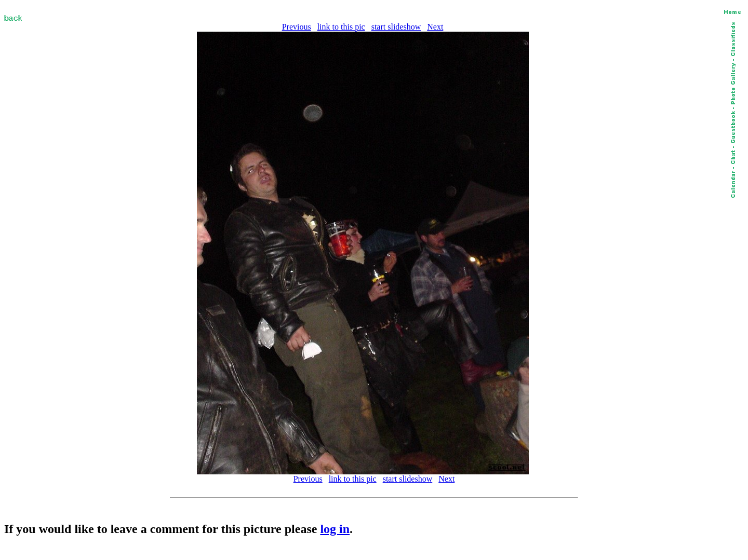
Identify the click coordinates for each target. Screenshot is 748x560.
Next (435, 27)
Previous (297, 27)
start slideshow (396, 27)
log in (335, 529)
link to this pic (341, 27)
